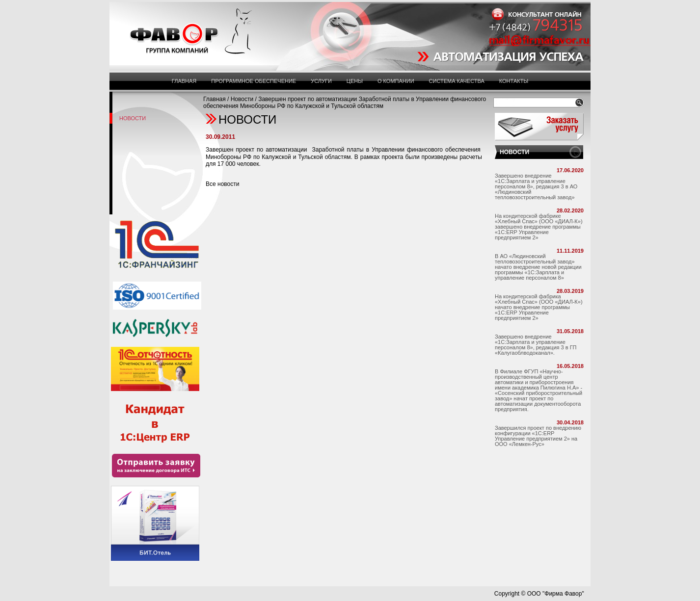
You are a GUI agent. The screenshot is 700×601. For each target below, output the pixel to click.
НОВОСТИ (514, 152)
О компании (396, 81)
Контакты (514, 81)
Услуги (321, 81)
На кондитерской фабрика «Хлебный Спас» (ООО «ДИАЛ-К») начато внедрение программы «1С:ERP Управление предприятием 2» (539, 307)
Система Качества (457, 81)
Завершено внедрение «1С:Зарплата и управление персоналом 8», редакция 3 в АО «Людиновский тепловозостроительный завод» (536, 186)
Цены (355, 81)
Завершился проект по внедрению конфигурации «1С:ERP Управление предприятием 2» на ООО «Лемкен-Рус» (538, 436)
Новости (242, 99)
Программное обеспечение (254, 81)
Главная (184, 81)
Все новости (222, 184)
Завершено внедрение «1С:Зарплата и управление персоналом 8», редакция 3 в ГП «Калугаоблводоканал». (536, 345)
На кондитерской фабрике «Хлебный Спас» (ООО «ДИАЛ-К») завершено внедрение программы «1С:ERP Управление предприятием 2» (539, 227)
